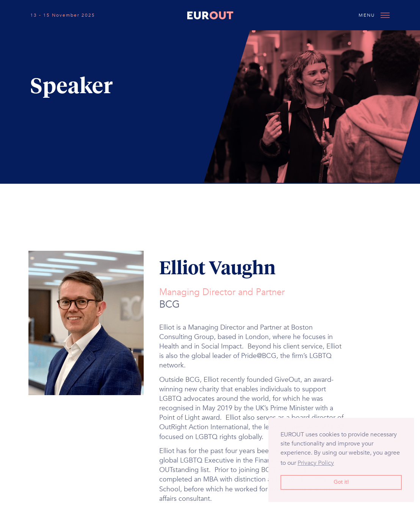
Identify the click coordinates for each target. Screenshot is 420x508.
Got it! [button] (341, 482)
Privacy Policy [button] (316, 463)
